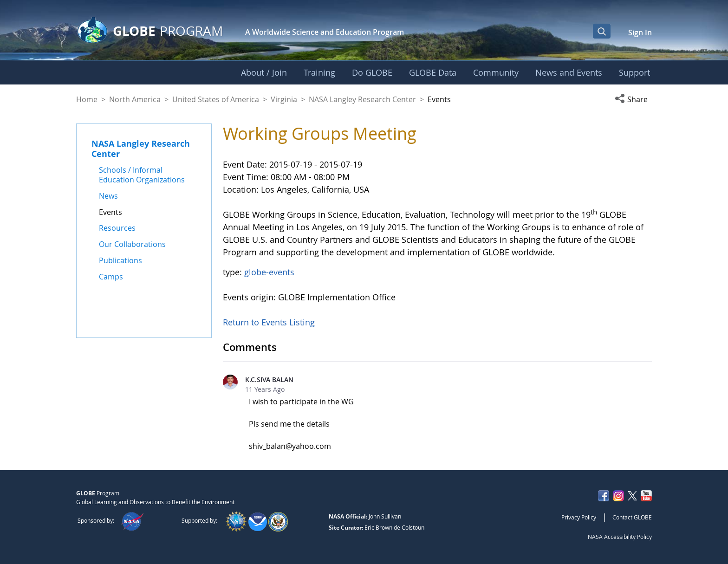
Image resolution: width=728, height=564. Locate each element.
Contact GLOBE (632, 517)
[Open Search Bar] (602, 31)
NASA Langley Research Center (362, 99)
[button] (633, 99)
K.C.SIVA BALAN (269, 379)
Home (87, 99)
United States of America (216, 99)
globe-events (269, 272)
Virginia (284, 99)
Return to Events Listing (269, 322)
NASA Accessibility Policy (620, 537)
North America (135, 99)
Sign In (640, 32)
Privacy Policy (579, 517)
